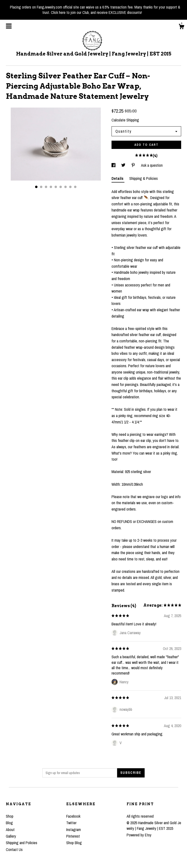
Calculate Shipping (125, 120)
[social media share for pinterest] (134, 165)
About (10, 830)
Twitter (71, 823)
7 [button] (65, 187)
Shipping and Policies (22, 843)
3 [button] (46, 187)
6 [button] (61, 187)
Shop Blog (74, 843)
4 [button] (51, 187)
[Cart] (181, 27)
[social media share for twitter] (124, 165)
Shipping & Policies (144, 178)
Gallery (11, 836)
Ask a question (152, 165)
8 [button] (70, 187)
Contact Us (14, 850)
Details (118, 178)
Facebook (73, 816)
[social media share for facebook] (114, 165)
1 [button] (36, 187)
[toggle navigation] (9, 26)
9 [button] (75, 187)
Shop (10, 816)
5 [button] (56, 187)
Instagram (74, 830)
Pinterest (73, 836)
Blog (9, 823)
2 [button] (41, 187)
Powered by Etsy (139, 835)
